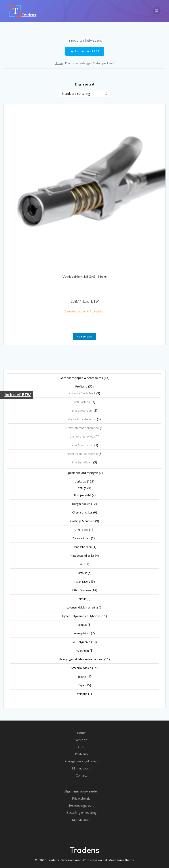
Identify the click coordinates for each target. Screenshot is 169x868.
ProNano (81, 754)
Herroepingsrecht (81, 805)
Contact (81, 775)
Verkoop (81, 740)
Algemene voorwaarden (81, 791)
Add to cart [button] (84, 337)
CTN (81, 747)
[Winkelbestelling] (85, 94)
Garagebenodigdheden (81, 761)
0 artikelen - (85, 51)
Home (59, 63)
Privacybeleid (81, 798)
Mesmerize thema (121, 860)
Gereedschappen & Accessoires (85, 311)
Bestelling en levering (81, 813)
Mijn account (81, 768)
